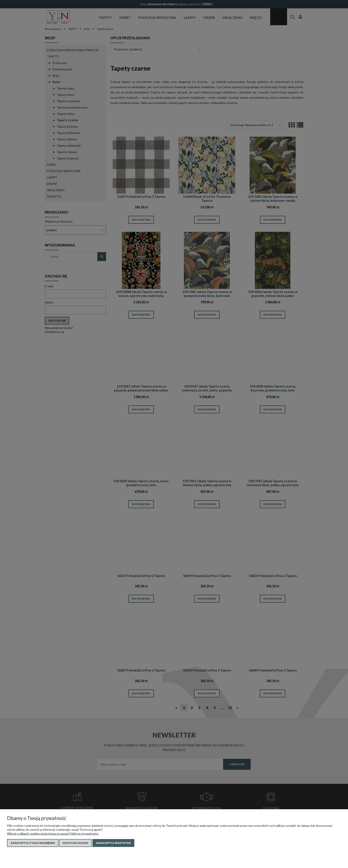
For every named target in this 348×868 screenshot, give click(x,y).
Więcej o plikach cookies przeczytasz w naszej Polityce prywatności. (53, 833)
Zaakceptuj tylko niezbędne (33, 843)
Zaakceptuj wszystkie (113, 843)
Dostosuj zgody (75, 843)
